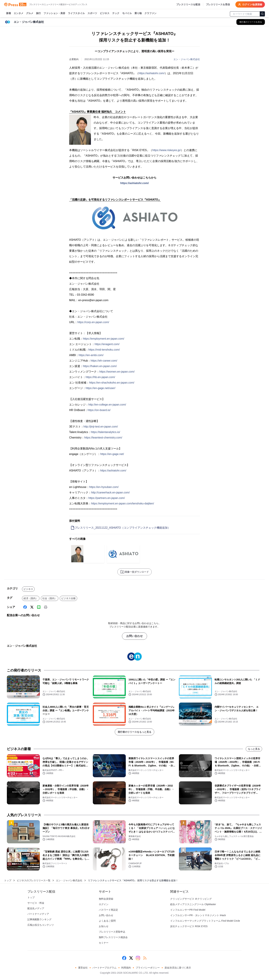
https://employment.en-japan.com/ (104, 339)
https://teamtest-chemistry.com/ (103, 438)
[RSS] (145, 958)
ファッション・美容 (54, 13)
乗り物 (138, 13)
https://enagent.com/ (107, 344)
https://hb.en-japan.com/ (100, 377)
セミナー (104, 943)
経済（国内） (31, 598)
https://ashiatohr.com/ (152, 73)
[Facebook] (25, 607)
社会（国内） (50, 598)
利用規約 (126, 968)
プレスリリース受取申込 (112, 932)
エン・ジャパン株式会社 (187, 59)
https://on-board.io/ (99, 410)
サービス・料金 (36, 903)
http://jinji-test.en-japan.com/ (101, 427)
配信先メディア (36, 908)
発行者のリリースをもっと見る (134, 732)
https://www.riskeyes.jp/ (166, 150)
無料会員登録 (106, 899)
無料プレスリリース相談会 (113, 937)
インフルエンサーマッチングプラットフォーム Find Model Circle (205, 921)
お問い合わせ (134, 636)
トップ (8, 880)
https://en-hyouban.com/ (104, 487)
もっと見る (254, 749)
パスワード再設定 (108, 910)
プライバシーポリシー (148, 968)
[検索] (262, 14)
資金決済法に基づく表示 (178, 968)
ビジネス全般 (68, 598)
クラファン (150, 13)
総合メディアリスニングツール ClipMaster (193, 904)
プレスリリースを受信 (218, 4)
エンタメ (19, 13)
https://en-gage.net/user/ (100, 388)
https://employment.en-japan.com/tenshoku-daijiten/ (122, 503)
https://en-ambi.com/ (91, 355)
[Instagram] (138, 958)
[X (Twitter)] (32, 607)
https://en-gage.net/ (112, 454)
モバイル (127, 13)
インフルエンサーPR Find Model (188, 910)
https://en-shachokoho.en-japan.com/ (112, 383)
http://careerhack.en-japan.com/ (110, 492)
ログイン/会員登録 (250, 4)
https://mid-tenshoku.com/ (104, 350)
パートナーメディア (38, 914)
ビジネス (105, 13)
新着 (9, 13)
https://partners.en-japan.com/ (107, 498)
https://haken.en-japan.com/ (100, 366)
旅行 (38, 13)
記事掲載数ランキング (39, 919)
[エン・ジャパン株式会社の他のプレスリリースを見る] (251, 22)
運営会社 (83, 968)
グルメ (30, 13)
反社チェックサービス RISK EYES (189, 926)
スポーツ (92, 13)
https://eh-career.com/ (104, 361)
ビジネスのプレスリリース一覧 (34, 880)
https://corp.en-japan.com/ (93, 322)
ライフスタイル (76, 13)
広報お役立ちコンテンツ (41, 925)
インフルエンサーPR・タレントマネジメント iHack (198, 915)
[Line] (39, 607)
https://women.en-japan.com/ (117, 372)
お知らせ (104, 926)
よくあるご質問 (107, 921)
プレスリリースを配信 (188, 4)
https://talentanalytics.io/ (105, 432)
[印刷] (46, 607)
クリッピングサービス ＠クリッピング (191, 899)
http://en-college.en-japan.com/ (107, 405)
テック (116, 13)
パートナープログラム (104, 968)
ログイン (104, 904)
